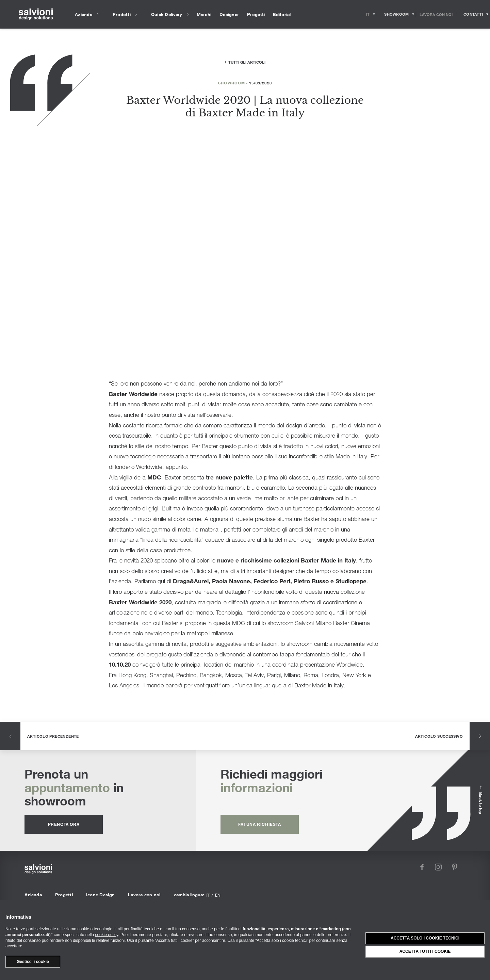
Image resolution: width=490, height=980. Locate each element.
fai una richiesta (259, 824)
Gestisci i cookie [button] (33, 962)
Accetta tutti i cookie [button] (425, 951)
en (218, 895)
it (208, 895)
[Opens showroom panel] (397, 14)
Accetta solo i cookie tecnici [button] (425, 938)
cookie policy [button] (107, 935)
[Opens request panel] (473, 14)
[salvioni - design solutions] (36, 14)
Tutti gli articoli (247, 62)
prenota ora (64, 824)
